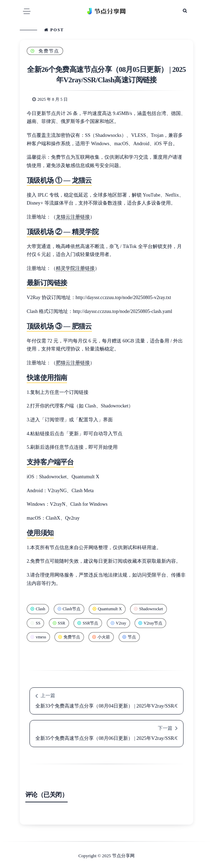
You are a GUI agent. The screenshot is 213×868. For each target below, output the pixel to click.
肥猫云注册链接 (73, 363)
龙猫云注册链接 (73, 217)
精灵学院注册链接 (75, 268)
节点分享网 (123, 856)
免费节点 (45, 51)
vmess (38, 637)
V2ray (118, 623)
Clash (38, 609)
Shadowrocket (148, 609)
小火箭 (101, 637)
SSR (59, 623)
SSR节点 (88, 623)
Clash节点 (69, 609)
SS (35, 623)
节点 (129, 637)
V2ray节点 (150, 623)
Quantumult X (107, 609)
